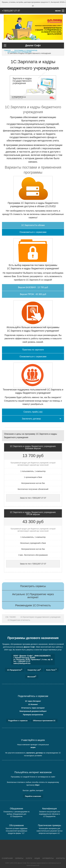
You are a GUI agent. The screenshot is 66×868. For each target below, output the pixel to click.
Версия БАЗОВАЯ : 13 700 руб (33, 287)
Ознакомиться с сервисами (33, 232)
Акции (37, 858)
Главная (7, 50)
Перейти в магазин (33, 796)
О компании (7, 858)
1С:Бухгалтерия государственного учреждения (40, 617)
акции (33, 747)
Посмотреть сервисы (33, 586)
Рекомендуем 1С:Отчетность (33, 605)
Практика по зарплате (33, 350)
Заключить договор (31, 419)
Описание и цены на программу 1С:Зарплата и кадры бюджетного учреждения (31, 436)
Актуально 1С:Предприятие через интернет (33, 596)
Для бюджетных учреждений (20, 52)
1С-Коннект (33, 704)
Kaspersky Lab (34, 670)
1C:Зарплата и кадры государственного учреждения (29, 53)
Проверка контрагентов (33, 715)
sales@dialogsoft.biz (22, 663)
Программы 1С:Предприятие (26, 50)
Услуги (29, 858)
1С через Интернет (33, 701)
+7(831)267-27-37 (11, 11)
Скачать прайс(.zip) (33, 412)
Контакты (61, 858)
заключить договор (35, 753)
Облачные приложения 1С (44, 721)
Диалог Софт (29, 647)
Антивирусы (48, 858)
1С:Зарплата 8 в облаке (33, 225)
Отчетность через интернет (33, 708)
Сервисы (19, 858)
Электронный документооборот (33, 711)
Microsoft (32, 677)
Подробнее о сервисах (18, 721)
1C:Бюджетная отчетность (19, 620)
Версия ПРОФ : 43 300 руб (33, 294)
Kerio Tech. (51, 670)
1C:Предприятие (15, 670)
